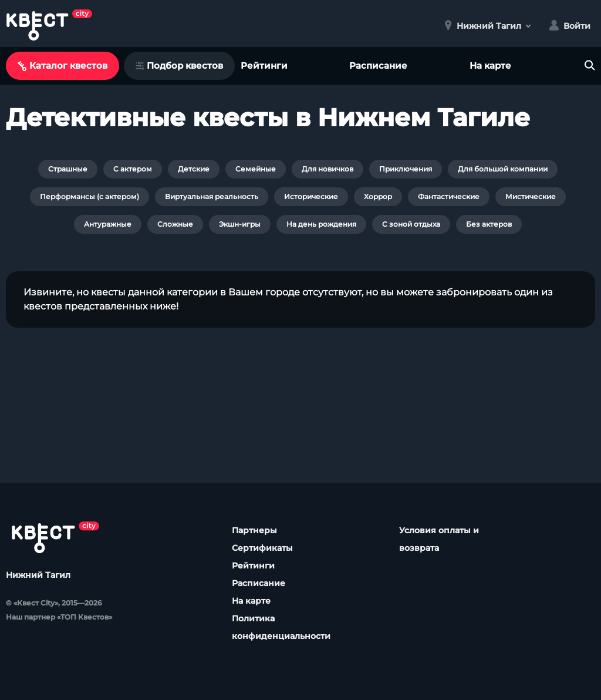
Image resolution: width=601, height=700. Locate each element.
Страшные (68, 169)
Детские (194, 169)
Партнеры (254, 530)
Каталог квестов (63, 65)
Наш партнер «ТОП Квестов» (59, 617)
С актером (133, 169)
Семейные (256, 169)
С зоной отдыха (411, 224)
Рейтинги (264, 65)
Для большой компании (503, 169)
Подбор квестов (179, 65)
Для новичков (327, 169)
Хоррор (378, 196)
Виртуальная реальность (212, 196)
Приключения (406, 169)
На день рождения (321, 224)
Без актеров (489, 224)
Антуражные (108, 224)
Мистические (531, 196)
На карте (490, 65)
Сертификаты (262, 548)
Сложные (175, 224)
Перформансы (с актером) (90, 196)
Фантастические (449, 196)
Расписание (378, 65)
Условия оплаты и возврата (439, 539)
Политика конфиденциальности (281, 627)
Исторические (311, 196)
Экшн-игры (240, 224)
